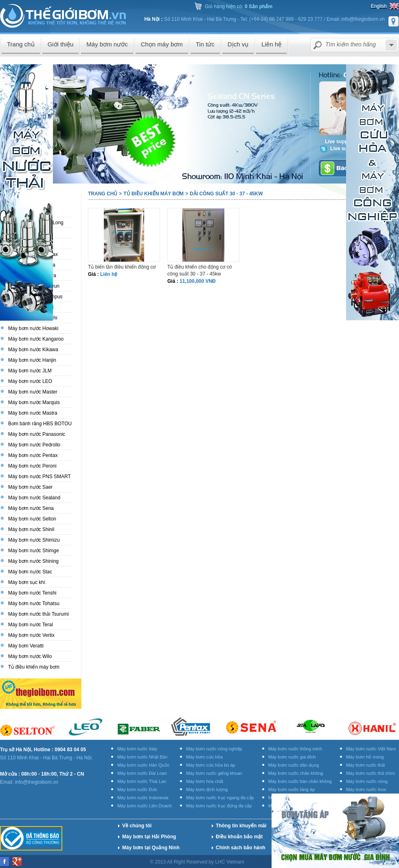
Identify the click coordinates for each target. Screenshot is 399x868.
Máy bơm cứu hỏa (204, 757)
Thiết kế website (267, 862)
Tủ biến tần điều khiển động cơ (122, 267)
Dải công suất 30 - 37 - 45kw (226, 194)
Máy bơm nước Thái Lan (142, 781)
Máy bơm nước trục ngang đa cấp (220, 798)
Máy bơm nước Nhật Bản (142, 757)
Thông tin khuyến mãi (241, 826)
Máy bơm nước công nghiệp (214, 749)
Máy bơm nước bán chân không (300, 781)
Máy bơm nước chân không (296, 773)
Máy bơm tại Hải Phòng (149, 837)
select (391, 45)
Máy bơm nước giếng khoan (214, 773)
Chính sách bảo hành (241, 848)
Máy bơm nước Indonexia (143, 798)
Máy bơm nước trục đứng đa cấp (219, 806)
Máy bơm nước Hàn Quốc (143, 765)
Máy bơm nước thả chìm (370, 773)
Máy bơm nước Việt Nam (371, 749)
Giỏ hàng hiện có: (239, 7)
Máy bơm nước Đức (137, 789)
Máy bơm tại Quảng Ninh (151, 848)
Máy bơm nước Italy (137, 749)
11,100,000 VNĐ (198, 281)
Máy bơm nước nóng (367, 781)
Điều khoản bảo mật (239, 837)
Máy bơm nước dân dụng (294, 765)
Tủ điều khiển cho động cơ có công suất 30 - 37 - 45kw (199, 270)
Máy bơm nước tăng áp (292, 789)
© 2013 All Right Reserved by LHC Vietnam (198, 862)
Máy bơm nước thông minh (295, 749)
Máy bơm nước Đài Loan (142, 773)
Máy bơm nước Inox (366, 789)
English (379, 6)
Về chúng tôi (137, 826)
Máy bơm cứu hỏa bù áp (211, 765)
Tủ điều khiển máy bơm (153, 194)
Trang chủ (103, 194)
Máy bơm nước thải (365, 765)
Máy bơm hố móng (365, 757)
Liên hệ (109, 274)
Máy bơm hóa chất (205, 781)
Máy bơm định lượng (207, 789)
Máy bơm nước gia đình (292, 757)
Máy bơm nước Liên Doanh (145, 806)
